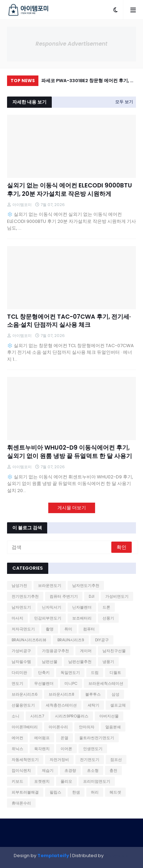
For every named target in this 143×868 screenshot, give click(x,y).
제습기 (48, 770)
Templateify (53, 856)
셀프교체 (118, 705)
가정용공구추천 (55, 651)
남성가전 (19, 585)
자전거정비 (59, 760)
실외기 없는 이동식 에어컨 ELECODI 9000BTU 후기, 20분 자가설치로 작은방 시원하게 (70, 190)
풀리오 (66, 781)
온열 (64, 738)
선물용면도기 (23, 705)
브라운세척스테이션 (106, 683)
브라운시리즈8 (61, 694)
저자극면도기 (23, 629)
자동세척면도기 (25, 760)
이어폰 (66, 749)
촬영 (50, 629)
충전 (113, 770)
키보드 (17, 781)
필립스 (55, 792)
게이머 (86, 651)
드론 (106, 607)
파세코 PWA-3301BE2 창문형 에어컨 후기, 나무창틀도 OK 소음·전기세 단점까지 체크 (88, 82)
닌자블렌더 (82, 607)
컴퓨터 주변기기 (64, 596)
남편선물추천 (80, 662)
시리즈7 (37, 716)
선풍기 (108, 618)
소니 (15, 716)
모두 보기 (124, 102)
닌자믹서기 (52, 607)
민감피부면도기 (48, 618)
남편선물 (50, 662)
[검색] (60, 547)
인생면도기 (93, 749)
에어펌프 (42, 738)
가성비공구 (21, 651)
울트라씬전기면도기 (97, 738)
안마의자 (87, 727)
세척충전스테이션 (61, 705)
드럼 (95, 672)
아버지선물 (109, 716)
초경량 (70, 770)
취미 (68, 629)
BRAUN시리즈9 (71, 640)
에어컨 (17, 738)
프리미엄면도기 (97, 781)
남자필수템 (21, 662)
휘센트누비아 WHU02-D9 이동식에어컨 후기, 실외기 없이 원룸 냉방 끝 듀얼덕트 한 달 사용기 (70, 452)
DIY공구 (102, 640)
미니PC (71, 683)
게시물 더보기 (72, 508)
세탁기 (94, 705)
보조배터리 (82, 618)
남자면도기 (21, 607)
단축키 (44, 672)
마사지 (17, 618)
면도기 (17, 683)
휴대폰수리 (21, 803)
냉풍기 (108, 662)
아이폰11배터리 (25, 727)
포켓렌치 (42, 781)
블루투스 (93, 694)
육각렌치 (42, 749)
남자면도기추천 (86, 585)
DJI (92, 596)
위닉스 (17, 749)
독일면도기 (70, 672)
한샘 (76, 792)
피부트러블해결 (25, 792)
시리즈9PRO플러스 (72, 716)
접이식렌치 (21, 770)
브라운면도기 (50, 585)
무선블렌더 (44, 683)
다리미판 (19, 672)
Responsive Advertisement (71, 44)
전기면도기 (90, 760)
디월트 (115, 672)
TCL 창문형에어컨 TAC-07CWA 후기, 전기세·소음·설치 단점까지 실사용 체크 (69, 321)
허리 (95, 792)
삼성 (116, 694)
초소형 (93, 770)
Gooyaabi (117, 856)
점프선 (116, 760)
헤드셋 (115, 792)
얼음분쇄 (113, 727)
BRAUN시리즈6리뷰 (29, 640)
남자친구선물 (114, 651)
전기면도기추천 (25, 596)
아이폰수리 (58, 727)
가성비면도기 (117, 596)
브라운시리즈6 (25, 694)
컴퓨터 (89, 629)
